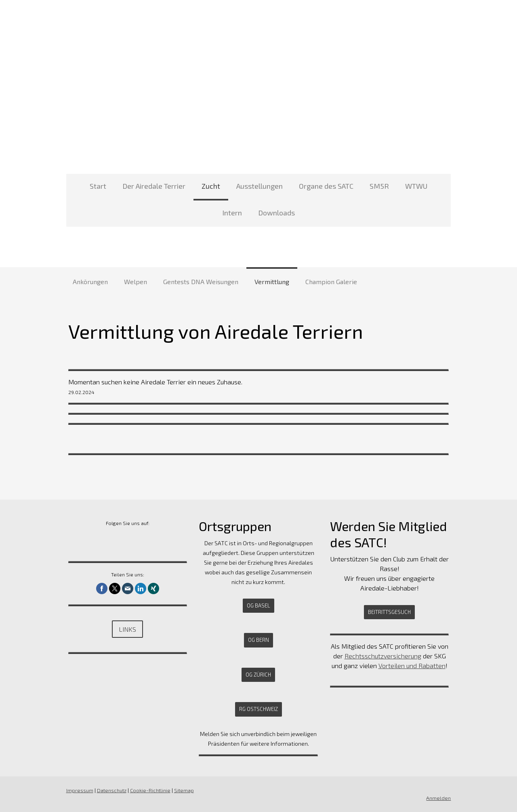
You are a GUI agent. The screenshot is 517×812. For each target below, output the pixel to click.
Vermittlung (272, 282)
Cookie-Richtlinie (149, 790)
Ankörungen (90, 282)
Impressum (78, 790)
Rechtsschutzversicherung (384, 656)
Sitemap (182, 790)
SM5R (379, 186)
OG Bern (258, 640)
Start (98, 186)
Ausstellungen (260, 186)
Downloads (276, 213)
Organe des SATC (326, 186)
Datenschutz (110, 790)
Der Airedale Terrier (154, 186)
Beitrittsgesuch (390, 612)
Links (127, 629)
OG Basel (258, 605)
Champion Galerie (331, 282)
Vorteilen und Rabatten (413, 665)
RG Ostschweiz (258, 709)
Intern (232, 213)
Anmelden (440, 798)
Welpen (136, 282)
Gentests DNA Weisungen (201, 282)
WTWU (416, 186)
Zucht (211, 186)
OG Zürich (258, 675)
